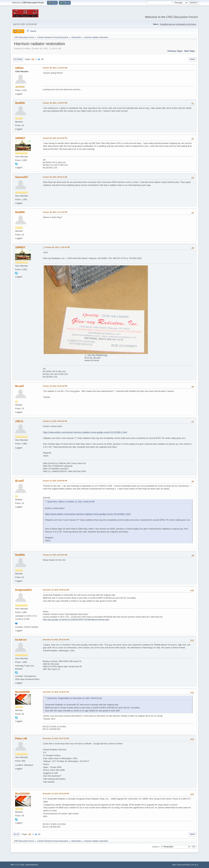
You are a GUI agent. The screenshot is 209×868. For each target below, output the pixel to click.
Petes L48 (21, 739)
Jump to (155, 847)
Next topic (190, 51)
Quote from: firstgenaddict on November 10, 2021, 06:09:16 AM (74, 698)
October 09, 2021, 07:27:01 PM (55, 212)
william (19, 68)
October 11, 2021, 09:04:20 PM (55, 421)
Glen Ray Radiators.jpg (96, 355)
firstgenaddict (23, 590)
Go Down (18, 59)
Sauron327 (22, 177)
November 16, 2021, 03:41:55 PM (56, 794)
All (42, 59)
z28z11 (19, 421)
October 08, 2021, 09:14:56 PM (55, 138)
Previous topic (175, 51)
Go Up (16, 834)
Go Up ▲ (195, 865)
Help (174, 865)
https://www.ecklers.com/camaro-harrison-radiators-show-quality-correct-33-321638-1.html (85, 432)
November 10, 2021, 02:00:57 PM (56, 692)
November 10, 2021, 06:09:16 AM (56, 590)
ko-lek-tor (21, 640)
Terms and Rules (184, 865)
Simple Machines (32, 865)
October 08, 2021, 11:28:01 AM (55, 68)
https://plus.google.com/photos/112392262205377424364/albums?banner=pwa (76, 620)
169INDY (20, 138)
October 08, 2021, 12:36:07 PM (55, 103)
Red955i (20, 103)
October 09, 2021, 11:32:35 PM (57, 247)
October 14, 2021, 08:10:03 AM (55, 555)
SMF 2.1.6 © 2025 (17, 865)
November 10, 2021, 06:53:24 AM (56, 640)
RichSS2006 (22, 692)
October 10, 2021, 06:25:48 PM (55, 386)
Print (192, 59)
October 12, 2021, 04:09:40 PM (55, 481)
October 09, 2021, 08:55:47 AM (55, 177)
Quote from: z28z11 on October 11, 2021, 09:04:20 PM (71, 502)
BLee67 (20, 386)
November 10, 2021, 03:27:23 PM (56, 738)
